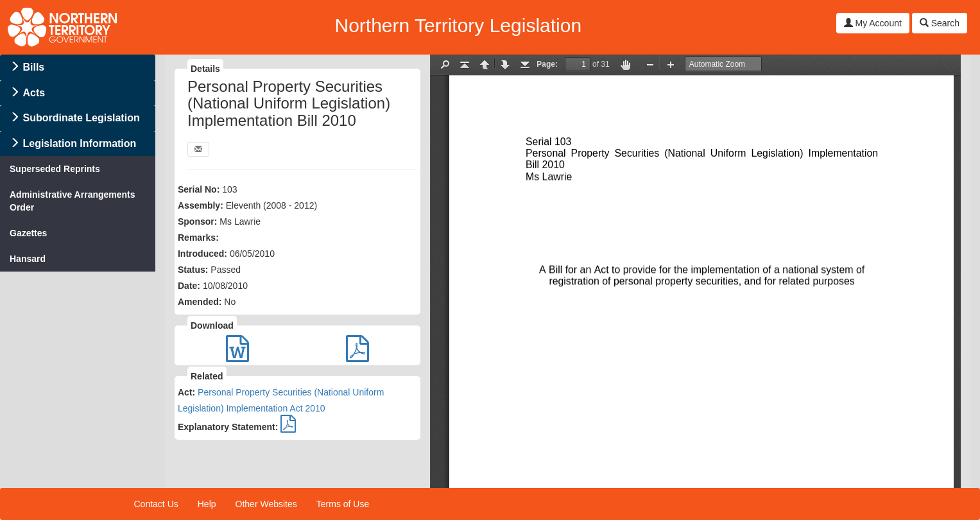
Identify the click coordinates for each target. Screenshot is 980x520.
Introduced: (202, 254)
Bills (33, 67)
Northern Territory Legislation (458, 25)
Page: (547, 64)
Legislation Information (79, 143)
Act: (186, 392)
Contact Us (156, 504)
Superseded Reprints (55, 169)
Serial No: (199, 189)
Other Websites (266, 504)
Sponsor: (197, 221)
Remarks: (198, 238)
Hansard (28, 259)
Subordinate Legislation (81, 118)
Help (207, 504)
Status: (193, 270)
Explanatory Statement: (228, 427)
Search (940, 23)
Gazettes (28, 233)
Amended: (200, 302)
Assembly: (201, 205)
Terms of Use (343, 504)
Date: (189, 286)
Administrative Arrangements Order (73, 201)
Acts (34, 93)
